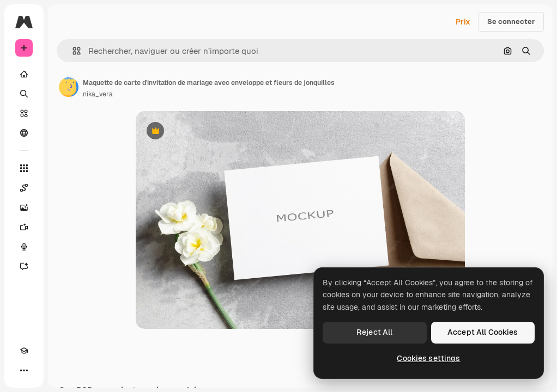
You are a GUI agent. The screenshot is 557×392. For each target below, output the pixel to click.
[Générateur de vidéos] (24, 227)
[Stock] (24, 113)
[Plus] (24, 370)
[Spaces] (24, 188)
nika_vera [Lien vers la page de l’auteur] (98, 94)
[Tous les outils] (24, 168)
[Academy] (24, 351)
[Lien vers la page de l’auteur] (69, 87)
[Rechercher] (24, 94)
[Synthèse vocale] (24, 247)
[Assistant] (24, 266)
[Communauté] (24, 133)
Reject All (374, 332)
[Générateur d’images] (24, 207)
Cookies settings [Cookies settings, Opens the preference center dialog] (428, 358)
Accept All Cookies (483, 332)
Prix (463, 22)
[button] (72, 51)
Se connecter (511, 22)
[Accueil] (24, 74)
